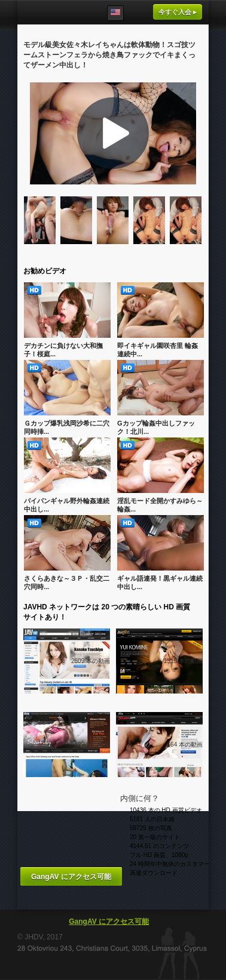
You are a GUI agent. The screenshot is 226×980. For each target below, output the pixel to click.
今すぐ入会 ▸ (178, 12)
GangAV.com (54, 12)
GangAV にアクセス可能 (71, 877)
